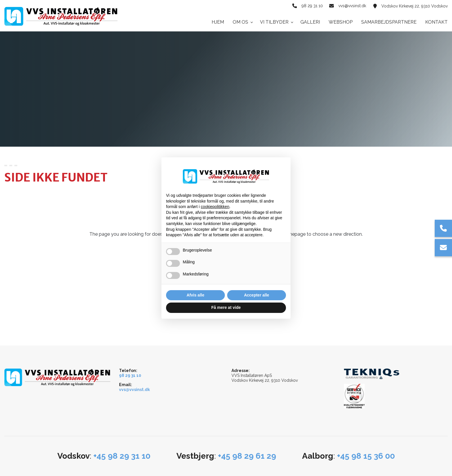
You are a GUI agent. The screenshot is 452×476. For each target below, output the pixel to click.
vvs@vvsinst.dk (352, 6)
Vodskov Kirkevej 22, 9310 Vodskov (415, 6)
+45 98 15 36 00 (366, 456)
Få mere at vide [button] (226, 307)
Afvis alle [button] (195, 295)
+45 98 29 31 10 (122, 456)
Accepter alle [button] (256, 295)
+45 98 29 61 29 (247, 456)
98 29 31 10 (311, 6)
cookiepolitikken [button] (215, 207)
